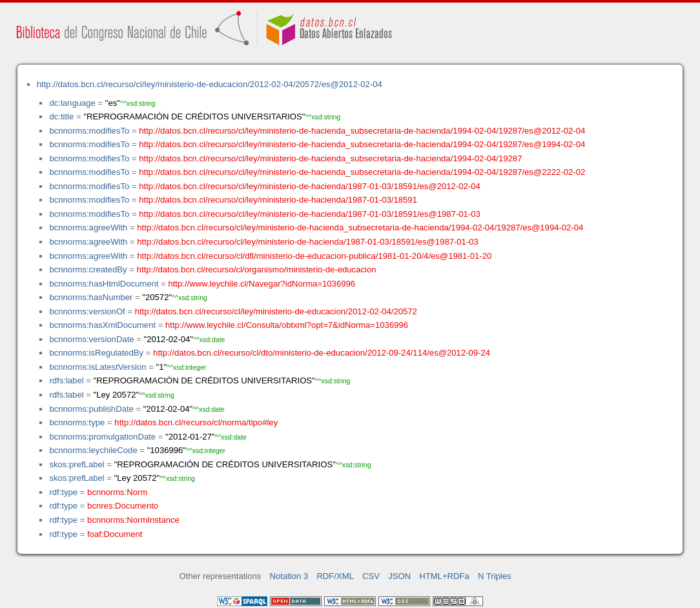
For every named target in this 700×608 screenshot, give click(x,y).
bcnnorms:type (77, 422)
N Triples (495, 576)
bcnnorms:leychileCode (93, 450)
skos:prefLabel (77, 464)
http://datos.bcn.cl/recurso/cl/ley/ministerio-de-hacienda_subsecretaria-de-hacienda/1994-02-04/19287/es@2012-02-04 (362, 131)
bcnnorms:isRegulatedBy (96, 353)
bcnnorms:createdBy (88, 269)
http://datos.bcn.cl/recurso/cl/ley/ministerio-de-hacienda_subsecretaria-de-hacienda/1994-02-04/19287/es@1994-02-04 (362, 144)
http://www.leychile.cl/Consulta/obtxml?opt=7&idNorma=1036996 (287, 325)
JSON (399, 576)
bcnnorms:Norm (117, 492)
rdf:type (63, 492)
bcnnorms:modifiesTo (89, 131)
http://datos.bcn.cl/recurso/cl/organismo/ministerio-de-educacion (257, 269)
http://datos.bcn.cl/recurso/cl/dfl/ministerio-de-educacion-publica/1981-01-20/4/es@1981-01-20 (314, 256)
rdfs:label (66, 380)
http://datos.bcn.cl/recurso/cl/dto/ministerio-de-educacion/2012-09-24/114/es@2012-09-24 (322, 353)
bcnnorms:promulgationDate (102, 437)
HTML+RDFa (444, 576)
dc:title (61, 117)
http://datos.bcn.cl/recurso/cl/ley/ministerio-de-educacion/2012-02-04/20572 (276, 311)
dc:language (72, 103)
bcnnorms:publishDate (91, 409)
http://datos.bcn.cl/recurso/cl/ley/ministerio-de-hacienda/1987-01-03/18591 (278, 200)
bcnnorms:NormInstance (133, 520)
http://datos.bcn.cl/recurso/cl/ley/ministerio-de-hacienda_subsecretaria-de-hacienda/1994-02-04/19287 (330, 158)
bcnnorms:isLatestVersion (98, 367)
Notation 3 (289, 576)
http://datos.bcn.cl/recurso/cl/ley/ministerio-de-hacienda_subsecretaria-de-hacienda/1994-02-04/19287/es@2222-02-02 (362, 172)
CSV (371, 576)
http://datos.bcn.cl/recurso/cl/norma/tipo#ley (196, 422)
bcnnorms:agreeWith (88, 228)
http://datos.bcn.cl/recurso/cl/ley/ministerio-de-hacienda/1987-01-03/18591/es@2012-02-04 (310, 186)
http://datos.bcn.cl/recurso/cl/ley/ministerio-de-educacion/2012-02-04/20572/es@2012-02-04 (210, 84)
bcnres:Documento (123, 506)
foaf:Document (115, 534)
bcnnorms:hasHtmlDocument (104, 284)
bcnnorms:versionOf (87, 311)
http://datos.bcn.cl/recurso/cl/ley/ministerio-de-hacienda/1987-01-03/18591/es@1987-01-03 (310, 214)
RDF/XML (335, 576)
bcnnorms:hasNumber (91, 297)
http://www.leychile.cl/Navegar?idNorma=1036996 (262, 284)
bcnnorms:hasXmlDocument (102, 325)
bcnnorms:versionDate (91, 339)
